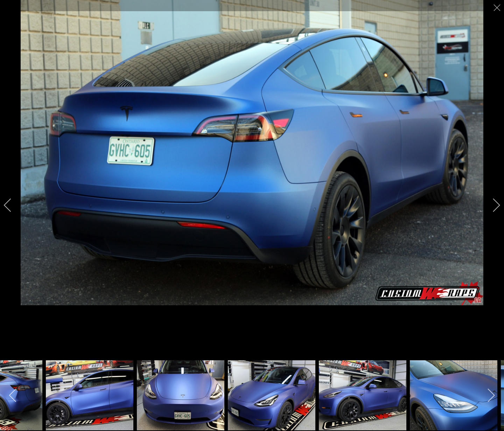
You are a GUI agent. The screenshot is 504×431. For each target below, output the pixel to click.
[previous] (12, 205)
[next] (492, 205)
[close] (498, 8)
